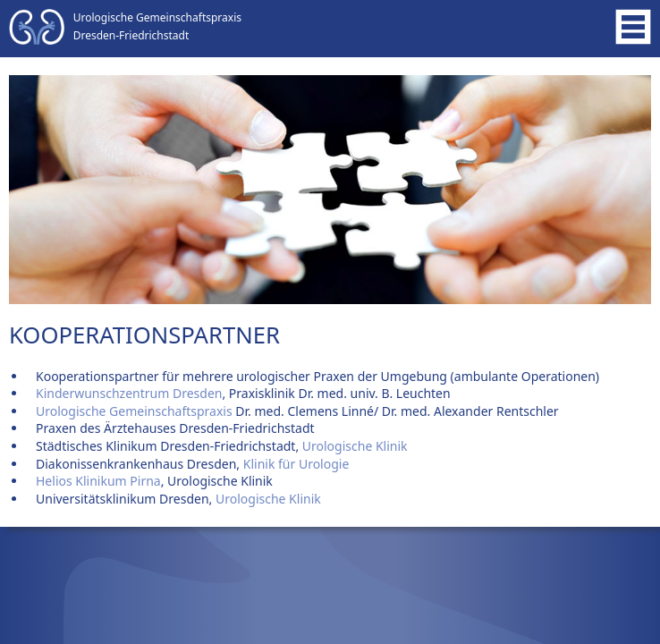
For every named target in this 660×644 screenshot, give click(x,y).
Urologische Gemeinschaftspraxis (134, 411)
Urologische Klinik (353, 446)
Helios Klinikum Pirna (98, 481)
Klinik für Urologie (296, 464)
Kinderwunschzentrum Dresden (129, 393)
